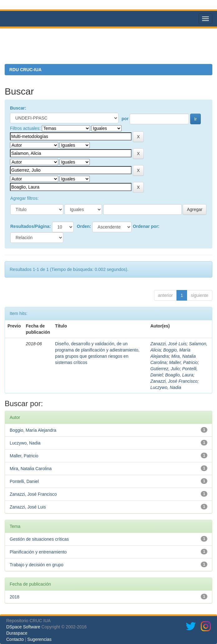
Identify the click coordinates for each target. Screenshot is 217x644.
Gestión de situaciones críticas (39, 539)
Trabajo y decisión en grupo (36, 565)
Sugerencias (39, 639)
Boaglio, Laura (179, 375)
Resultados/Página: (31, 226)
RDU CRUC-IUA (25, 70)
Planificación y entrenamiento (38, 552)
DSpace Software (23, 627)
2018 (14, 597)
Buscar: (18, 108)
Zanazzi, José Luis (168, 344)
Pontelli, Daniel (24, 481)
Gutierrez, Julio (165, 369)
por (125, 119)
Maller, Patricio (183, 362)
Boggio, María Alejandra (33, 430)
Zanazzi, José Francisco (174, 381)
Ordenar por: (146, 226)
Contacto (15, 639)
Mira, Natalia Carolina (31, 469)
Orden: (84, 226)
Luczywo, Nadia (166, 387)
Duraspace (17, 633)
